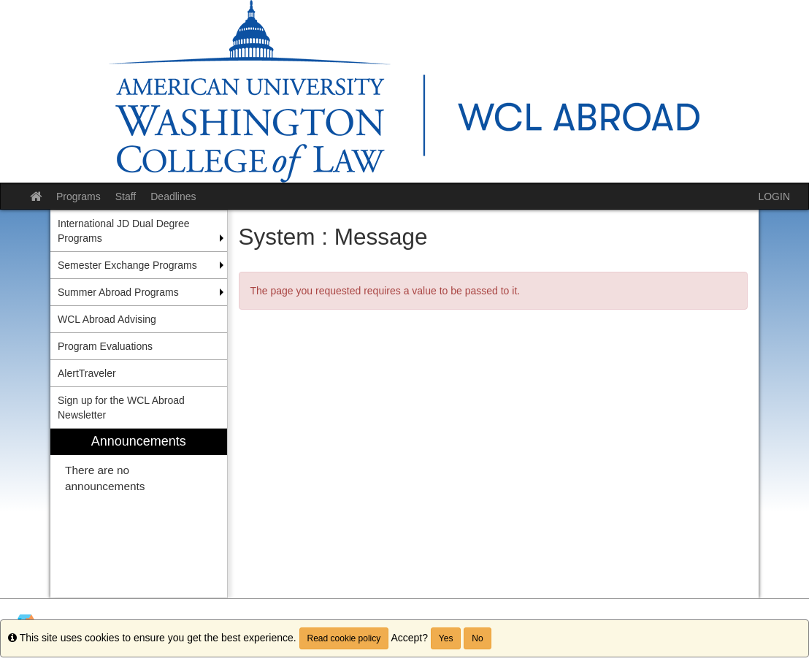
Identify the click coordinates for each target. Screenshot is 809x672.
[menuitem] (139, 513)
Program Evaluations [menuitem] (105, 346)
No (477, 638)
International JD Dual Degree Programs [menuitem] (124, 231)
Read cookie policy (344, 638)
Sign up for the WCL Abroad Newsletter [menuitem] (121, 408)
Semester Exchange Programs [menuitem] (127, 265)
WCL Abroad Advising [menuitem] (107, 319)
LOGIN (774, 196)
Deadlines (173, 196)
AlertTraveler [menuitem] (87, 373)
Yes (446, 638)
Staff (126, 196)
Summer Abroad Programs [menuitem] (118, 292)
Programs (78, 196)
